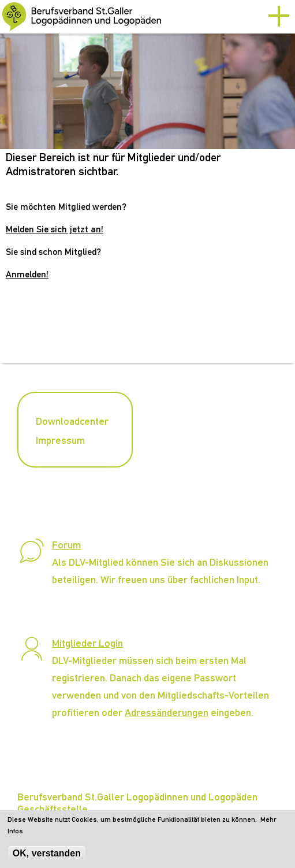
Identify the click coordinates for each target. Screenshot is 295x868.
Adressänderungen (167, 712)
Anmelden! (27, 274)
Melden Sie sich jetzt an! (55, 229)
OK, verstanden (47, 857)
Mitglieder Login (87, 643)
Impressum (60, 440)
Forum (66, 545)
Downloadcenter (72, 421)
